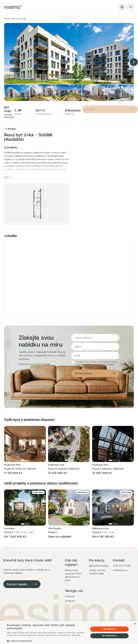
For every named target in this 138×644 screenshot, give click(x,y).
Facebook (70, 603)
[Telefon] (95, 354)
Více (8, 177)
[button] (37, 208)
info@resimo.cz (120, 577)
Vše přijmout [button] (109, 629)
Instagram (70, 608)
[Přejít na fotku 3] (27, 468)
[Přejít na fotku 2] (25, 468)
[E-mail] (95, 363)
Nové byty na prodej (15, 19)
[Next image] (134, 62)
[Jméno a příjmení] (95, 345)
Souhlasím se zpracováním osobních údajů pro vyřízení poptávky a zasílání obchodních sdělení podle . (97, 372)
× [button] (135, 624)
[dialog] (69, 632)
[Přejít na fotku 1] (23, 468)
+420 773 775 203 (122, 573)
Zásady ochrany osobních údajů (97, 579)
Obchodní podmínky (99, 573)
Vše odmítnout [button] (109, 636)
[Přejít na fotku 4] (29, 468)
